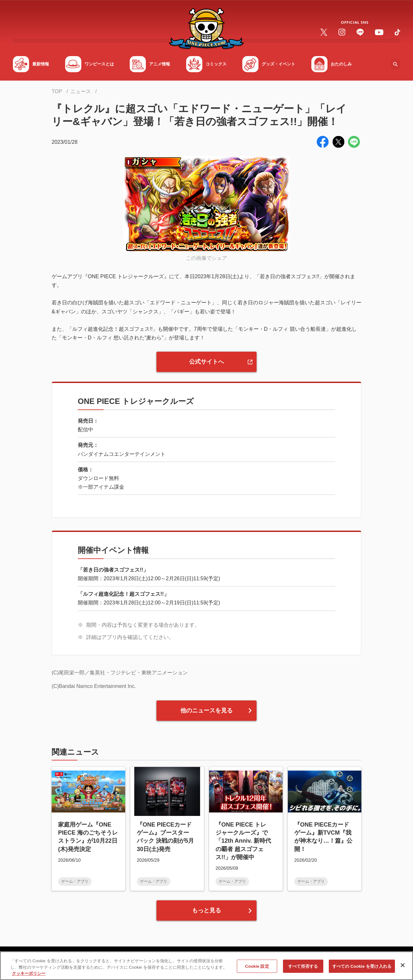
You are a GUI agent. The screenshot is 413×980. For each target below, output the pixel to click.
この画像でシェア (206, 258)
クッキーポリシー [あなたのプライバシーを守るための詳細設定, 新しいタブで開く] (29, 976)
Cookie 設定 (257, 969)
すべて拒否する (303, 969)
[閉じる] (403, 967)
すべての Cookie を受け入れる (362, 969)
